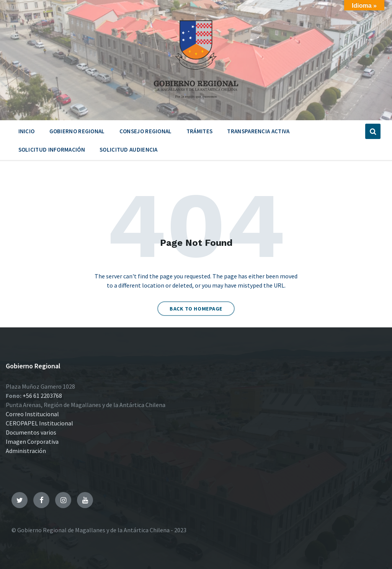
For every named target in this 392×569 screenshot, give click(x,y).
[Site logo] (196, 101)
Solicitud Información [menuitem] (52, 150)
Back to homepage (196, 309)
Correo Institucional (32, 414)
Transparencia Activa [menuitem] (258, 131)
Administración (26, 451)
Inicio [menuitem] (27, 131)
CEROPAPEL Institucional (39, 423)
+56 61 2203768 (42, 396)
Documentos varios (31, 432)
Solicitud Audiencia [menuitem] (129, 150)
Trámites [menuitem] (199, 131)
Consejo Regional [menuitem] (146, 131)
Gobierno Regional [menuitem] (77, 131)
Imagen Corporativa (32, 441)
